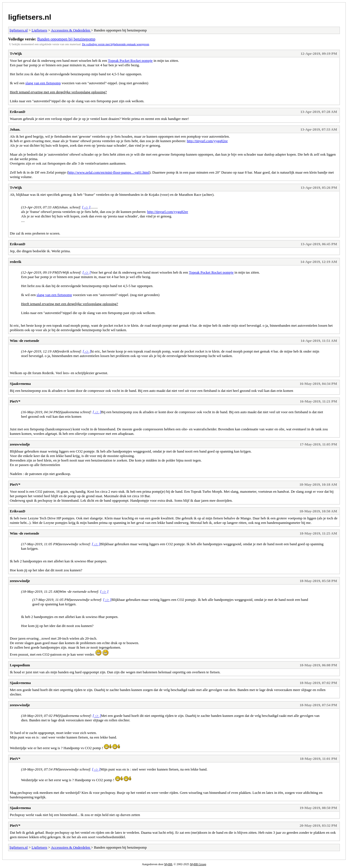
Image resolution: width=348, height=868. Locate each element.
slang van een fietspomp (43, 83)
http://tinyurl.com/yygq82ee (207, 141)
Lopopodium (20, 665)
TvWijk (16, 54)
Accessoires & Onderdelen (71, 30)
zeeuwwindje (20, 444)
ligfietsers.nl (30, 17)
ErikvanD (18, 112)
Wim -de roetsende (24, 341)
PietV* (15, 401)
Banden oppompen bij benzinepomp (66, 39)
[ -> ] (86, 207)
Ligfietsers (39, 30)
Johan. (15, 129)
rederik (16, 262)
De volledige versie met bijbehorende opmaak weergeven (116, 44)
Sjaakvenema (20, 384)
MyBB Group (198, 864)
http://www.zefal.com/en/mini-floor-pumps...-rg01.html (109, 172)
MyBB (168, 864)
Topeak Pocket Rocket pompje (130, 61)
